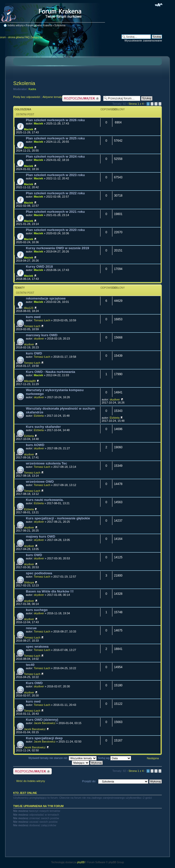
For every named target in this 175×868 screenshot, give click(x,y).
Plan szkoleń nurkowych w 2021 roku (55, 212)
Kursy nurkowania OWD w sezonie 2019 (57, 248)
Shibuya (29, 582)
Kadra (32, 89)
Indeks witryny (16, 25)
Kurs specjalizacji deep (44, 738)
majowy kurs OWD (41, 536)
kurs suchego (37, 610)
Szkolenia (60, 25)
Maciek (38, 123)
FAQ (27, 37)
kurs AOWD (35, 445)
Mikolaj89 (30, 381)
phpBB (81, 862)
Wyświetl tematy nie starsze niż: (63, 758)
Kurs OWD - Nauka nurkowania (50, 372)
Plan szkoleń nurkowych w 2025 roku (55, 138)
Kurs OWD (34, 683)
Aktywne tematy (52, 97)
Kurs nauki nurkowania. (45, 500)
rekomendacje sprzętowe (46, 298)
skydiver (39, 338)
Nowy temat (81, 98)
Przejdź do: (89, 781)
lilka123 (29, 308)
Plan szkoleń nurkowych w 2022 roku (55, 193)
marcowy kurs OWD (42, 335)
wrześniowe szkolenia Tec (46, 463)
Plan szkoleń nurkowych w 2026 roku (55, 120)
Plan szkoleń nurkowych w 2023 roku (55, 175)
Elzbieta (39, 416)
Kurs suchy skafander (43, 427)
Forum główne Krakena (39, 25)
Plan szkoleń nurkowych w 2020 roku (55, 230)
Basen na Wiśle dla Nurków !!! (50, 591)
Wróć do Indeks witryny (31, 781)
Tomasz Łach (42, 320)
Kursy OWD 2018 (39, 267)
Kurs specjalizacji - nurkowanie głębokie (58, 518)
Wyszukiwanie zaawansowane (143, 40)
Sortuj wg (115, 758)
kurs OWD (34, 353)
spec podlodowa (39, 573)
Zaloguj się (37, 37)
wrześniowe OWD (40, 482)
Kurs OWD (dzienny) (42, 720)
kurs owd (33, 317)
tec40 (30, 665)
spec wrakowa (37, 647)
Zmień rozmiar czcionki (159, 5)
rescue (31, 628)
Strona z (136, 104)
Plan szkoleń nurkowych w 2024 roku (55, 156)
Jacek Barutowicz (45, 723)
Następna (153, 758)
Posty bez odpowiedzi (27, 97)
